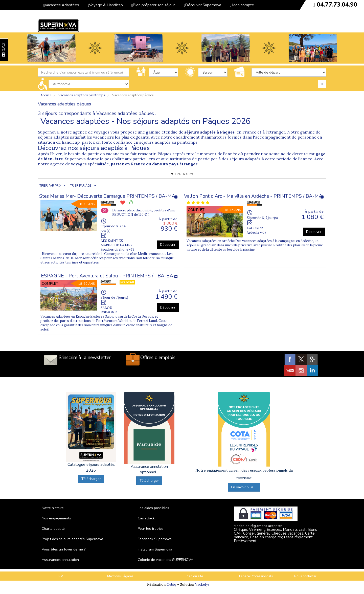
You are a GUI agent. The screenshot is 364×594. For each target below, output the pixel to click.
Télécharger (91, 479)
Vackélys (202, 584)
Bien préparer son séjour (153, 5)
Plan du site (194, 576)
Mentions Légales (120, 576)
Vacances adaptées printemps (82, 95)
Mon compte (242, 5)
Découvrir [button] (168, 245)
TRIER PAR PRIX (50, 186)
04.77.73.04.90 (337, 5)
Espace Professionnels (256, 576)
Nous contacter (305, 576)
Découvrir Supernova (202, 5)
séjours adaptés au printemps (168, 142)
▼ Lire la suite (182, 174)
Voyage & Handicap (105, 5)
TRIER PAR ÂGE (81, 186)
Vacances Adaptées (61, 5)
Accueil (46, 95)
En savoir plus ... (244, 487)
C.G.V (59, 576)
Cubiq (171, 584)
